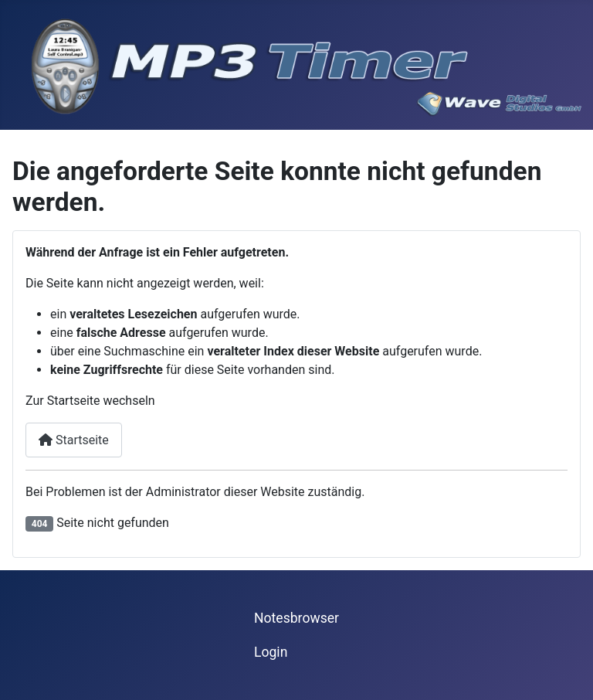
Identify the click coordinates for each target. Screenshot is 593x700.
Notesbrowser (296, 618)
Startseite (74, 440)
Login (271, 652)
